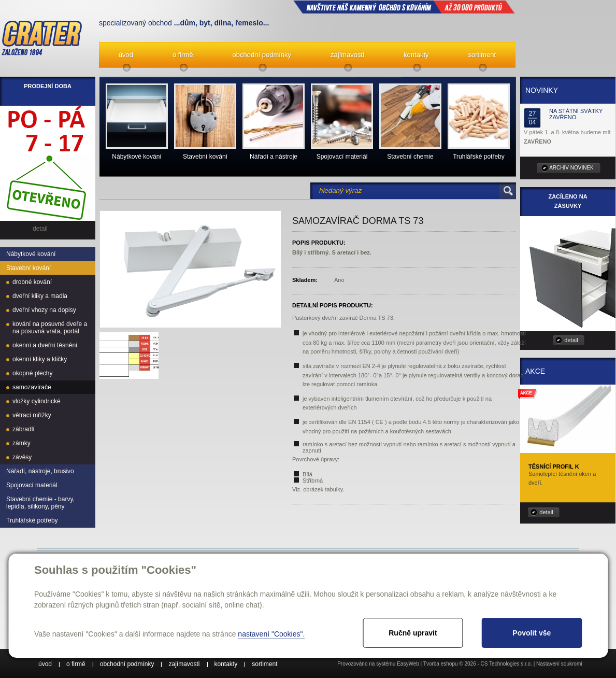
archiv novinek (571, 168)
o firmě (183, 55)
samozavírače (32, 387)
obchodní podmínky (262, 55)
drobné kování (32, 282)
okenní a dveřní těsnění (45, 345)
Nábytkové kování (31, 254)
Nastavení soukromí (559, 664)
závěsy (22, 457)
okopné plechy (32, 373)
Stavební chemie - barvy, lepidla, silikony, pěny (40, 503)
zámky (22, 443)
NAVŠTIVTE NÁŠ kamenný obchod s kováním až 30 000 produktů (404, 7)
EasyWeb (408, 664)
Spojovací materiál (32, 485)
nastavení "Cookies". (271, 634)
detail (571, 340)
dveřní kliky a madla (40, 296)
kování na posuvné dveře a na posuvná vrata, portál (50, 328)
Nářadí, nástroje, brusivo (40, 471)
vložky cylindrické (37, 401)
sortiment (482, 55)
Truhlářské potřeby (32, 520)
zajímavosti (347, 55)
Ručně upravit (413, 633)
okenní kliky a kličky (40, 359)
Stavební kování (28, 268)
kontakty (416, 55)
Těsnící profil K (554, 467)
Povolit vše (532, 633)
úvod (126, 55)
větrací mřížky (32, 415)
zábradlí (24, 429)
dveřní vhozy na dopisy (44, 310)
